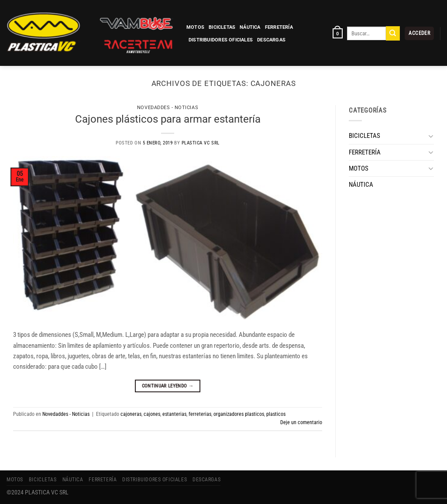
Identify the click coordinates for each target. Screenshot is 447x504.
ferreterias (200, 414)
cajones (152, 414)
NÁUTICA (250, 27)
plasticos (276, 414)
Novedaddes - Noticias (168, 108)
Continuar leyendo (168, 386)
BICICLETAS (222, 27)
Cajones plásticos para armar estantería (168, 119)
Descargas (271, 40)
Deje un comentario (301, 422)
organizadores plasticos (239, 414)
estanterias (174, 414)
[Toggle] (431, 136)
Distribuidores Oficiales (221, 40)
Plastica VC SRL (201, 143)
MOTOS (195, 27)
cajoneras (131, 414)
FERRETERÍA (279, 27)
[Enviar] (393, 33)
